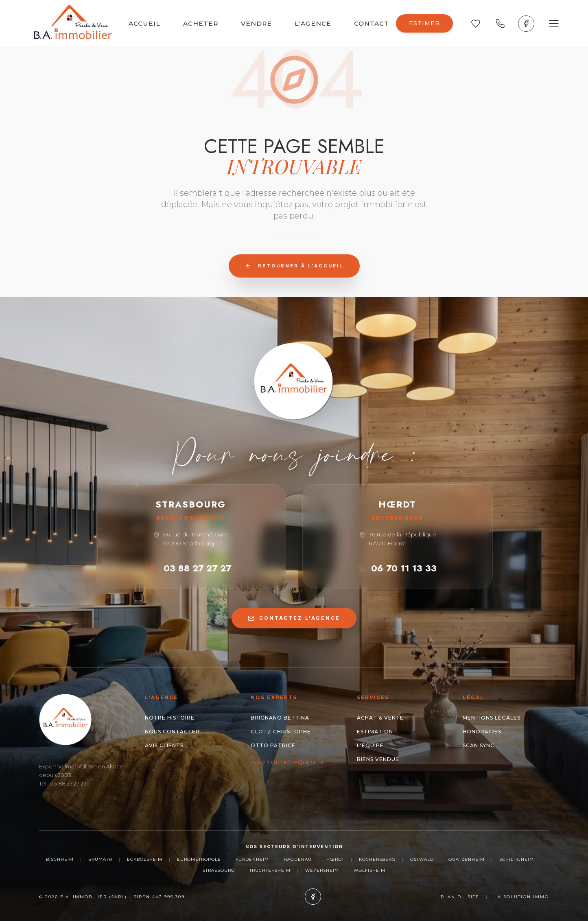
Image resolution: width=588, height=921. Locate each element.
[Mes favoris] (476, 24)
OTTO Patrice (273, 745)
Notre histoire (170, 718)
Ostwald (422, 859)
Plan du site (460, 897)
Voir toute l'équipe (287, 762)
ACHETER (201, 23)
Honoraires (482, 732)
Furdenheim (252, 859)
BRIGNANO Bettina (280, 718)
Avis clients (164, 745)
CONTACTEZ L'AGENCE (294, 618)
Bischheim (60, 859)
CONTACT (372, 23)
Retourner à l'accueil (294, 266)
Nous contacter (172, 732)
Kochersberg (377, 859)
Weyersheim (322, 870)
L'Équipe (370, 745)
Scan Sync (479, 745)
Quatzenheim (467, 859)
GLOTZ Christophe (281, 732)
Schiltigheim (517, 859)
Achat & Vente (380, 718)
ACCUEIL (144, 23)
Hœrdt (335, 859)
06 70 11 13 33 (397, 568)
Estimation (375, 732)
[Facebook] (526, 24)
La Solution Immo (522, 897)
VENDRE (256, 23)
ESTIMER (424, 23)
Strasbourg (219, 870)
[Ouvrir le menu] (554, 24)
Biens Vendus (378, 759)
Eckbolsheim (145, 859)
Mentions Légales (492, 718)
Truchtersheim (270, 870)
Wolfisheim (369, 870)
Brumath (100, 859)
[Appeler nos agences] (500, 24)
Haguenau (298, 859)
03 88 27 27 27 (191, 568)
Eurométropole (199, 859)
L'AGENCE (313, 23)
